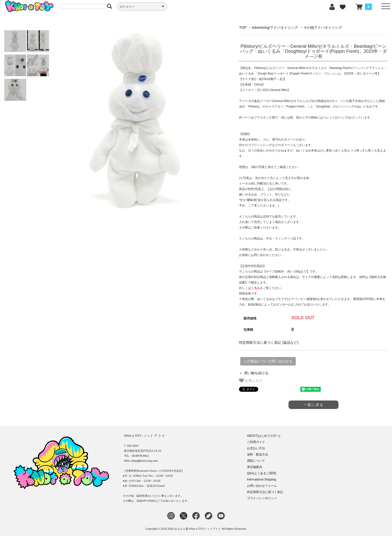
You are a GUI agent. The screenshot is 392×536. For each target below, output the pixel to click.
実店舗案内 (254, 467)
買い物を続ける (256, 373)
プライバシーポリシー (262, 498)
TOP (242, 27)
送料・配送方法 (257, 454)
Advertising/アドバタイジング (275, 27)
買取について (256, 461)
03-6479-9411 (140, 456)
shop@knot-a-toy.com (145, 461)
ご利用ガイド (256, 442)
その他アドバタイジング (323, 27)
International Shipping (261, 479)
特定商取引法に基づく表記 (265, 492)
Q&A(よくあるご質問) (262, 473)
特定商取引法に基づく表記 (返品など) (269, 342)
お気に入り (251, 380)
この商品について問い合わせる (268, 361)
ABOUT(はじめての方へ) (264, 436)
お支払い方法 (256, 448)
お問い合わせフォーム (262, 486)
